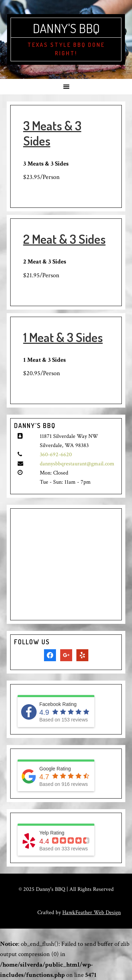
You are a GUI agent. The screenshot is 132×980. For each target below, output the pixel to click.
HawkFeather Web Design (92, 913)
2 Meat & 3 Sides (64, 239)
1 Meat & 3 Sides (63, 337)
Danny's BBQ (66, 28)
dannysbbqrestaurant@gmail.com (77, 464)
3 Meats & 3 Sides (52, 133)
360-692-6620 (56, 455)
